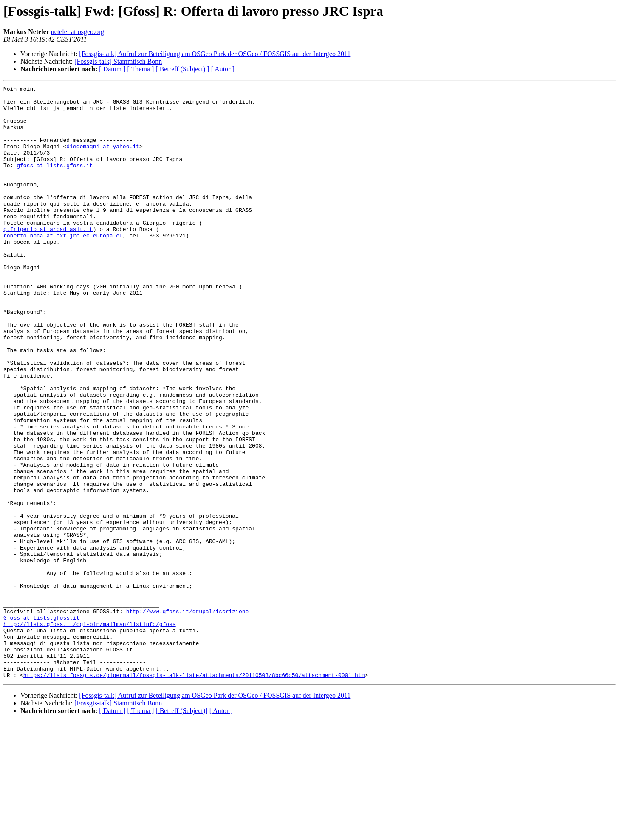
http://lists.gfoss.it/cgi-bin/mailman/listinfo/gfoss (90, 732)
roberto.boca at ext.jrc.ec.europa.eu (63, 266)
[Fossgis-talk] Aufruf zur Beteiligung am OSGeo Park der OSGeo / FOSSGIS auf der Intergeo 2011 (215, 54)
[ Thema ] (141, 69)
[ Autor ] (223, 69)
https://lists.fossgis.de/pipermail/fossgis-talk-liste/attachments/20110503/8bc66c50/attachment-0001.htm (194, 793)
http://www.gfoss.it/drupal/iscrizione (188, 717)
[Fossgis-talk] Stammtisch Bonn (118, 61)
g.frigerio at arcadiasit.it (48, 258)
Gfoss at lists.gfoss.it (41, 724)
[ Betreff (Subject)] (181, 829)
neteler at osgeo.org (78, 32)
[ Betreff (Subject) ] (182, 69)
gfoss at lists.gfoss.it (55, 182)
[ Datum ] (112, 69)
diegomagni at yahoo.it (103, 159)
